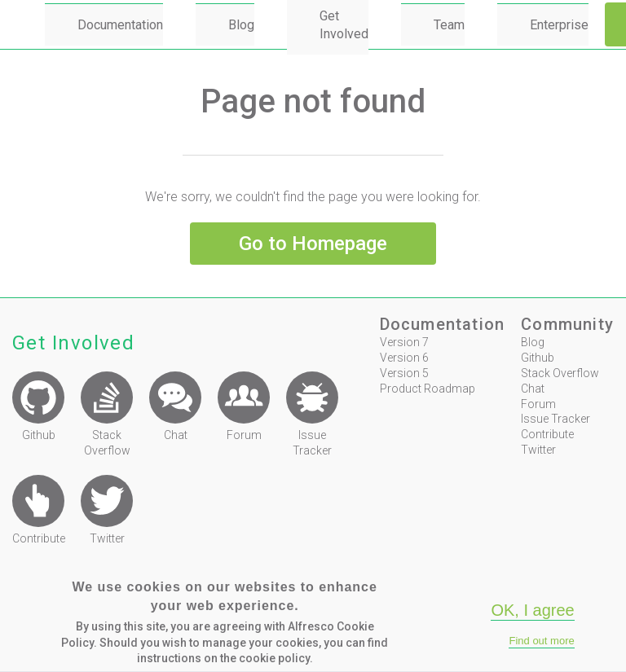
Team (449, 25)
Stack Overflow (560, 373)
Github (538, 358)
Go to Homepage (313, 244)
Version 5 (404, 373)
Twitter (538, 450)
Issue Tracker (555, 419)
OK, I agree (532, 610)
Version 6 (404, 358)
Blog (241, 25)
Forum (538, 404)
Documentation (120, 25)
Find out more (541, 641)
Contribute (547, 434)
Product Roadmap (428, 389)
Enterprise (559, 25)
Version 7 (404, 342)
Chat (533, 389)
